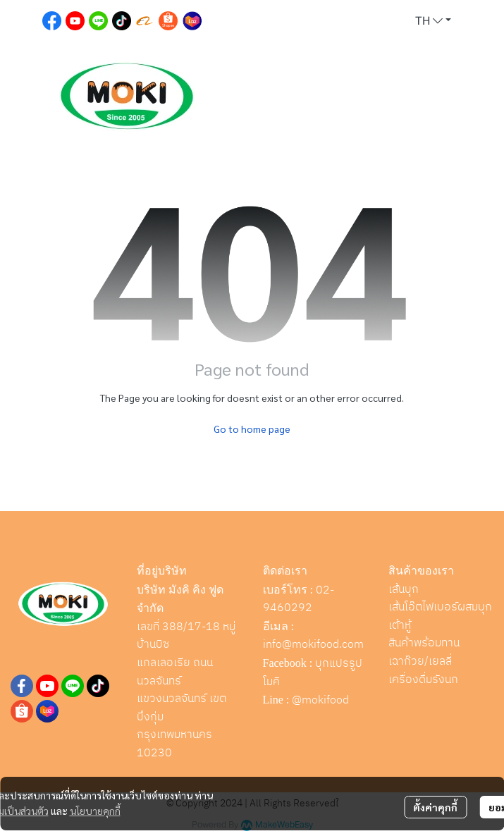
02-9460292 (299, 600)
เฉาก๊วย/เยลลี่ (420, 662)
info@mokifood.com (313, 645)
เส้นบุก (404, 590)
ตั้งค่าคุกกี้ (435, 807)
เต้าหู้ (400, 626)
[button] (433, 21)
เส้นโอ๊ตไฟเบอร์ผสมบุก (440, 607)
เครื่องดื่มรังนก (423, 680)
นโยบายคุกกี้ (95, 811)
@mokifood (320, 700)
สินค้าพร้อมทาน (424, 643)
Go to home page (252, 429)
